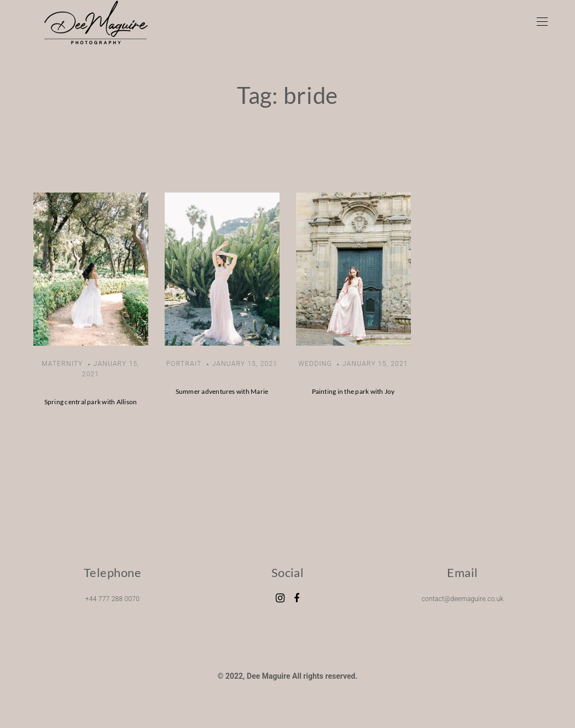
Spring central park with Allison (91, 402)
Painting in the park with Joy (353, 391)
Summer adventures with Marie (222, 391)
